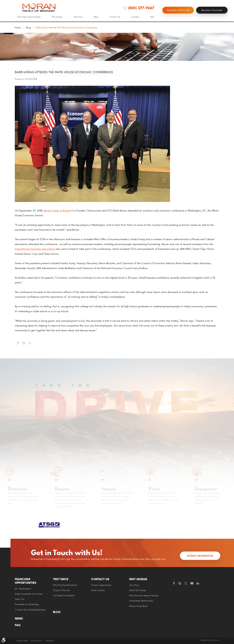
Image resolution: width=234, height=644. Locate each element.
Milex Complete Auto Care (29, 594)
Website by (210, 640)
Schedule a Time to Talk (178, 10)
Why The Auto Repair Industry (144, 596)
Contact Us (115, 17)
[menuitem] (29, 17)
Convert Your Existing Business (30, 610)
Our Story (134, 585)
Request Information (200, 556)
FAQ (152, 17)
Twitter (30, 343)
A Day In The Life (61, 590)
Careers (135, 17)
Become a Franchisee (212, 10)
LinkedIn (198, 583)
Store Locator (98, 590)
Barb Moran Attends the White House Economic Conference (67, 28)
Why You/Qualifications (65, 585)
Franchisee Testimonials (141, 601)
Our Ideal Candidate (64, 596)
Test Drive (78, 17)
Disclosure (49, 641)
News (19, 619)
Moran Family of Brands (57, 211)
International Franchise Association (35, 249)
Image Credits (22, 641)
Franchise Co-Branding (27, 604)
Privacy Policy (37, 641)
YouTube (192, 583)
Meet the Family (138, 590)
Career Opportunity (101, 585)
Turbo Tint (20, 599)
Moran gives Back (138, 606)
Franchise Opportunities (29, 17)
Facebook (18, 343)
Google (180, 583)
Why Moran (57, 17)
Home (18, 28)
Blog (96, 17)
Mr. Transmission (23, 589)
